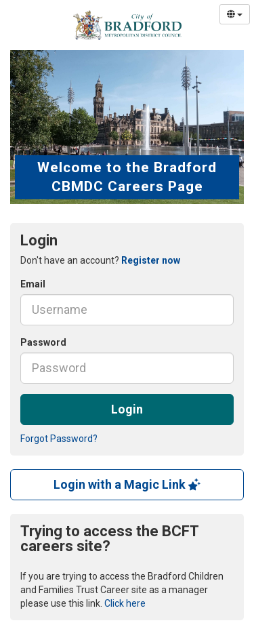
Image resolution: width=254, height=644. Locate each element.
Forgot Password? (59, 439)
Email (33, 284)
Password (43, 342)
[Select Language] (235, 14)
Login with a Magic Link (127, 484)
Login (127, 409)
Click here (125, 603)
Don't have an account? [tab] (100, 260)
